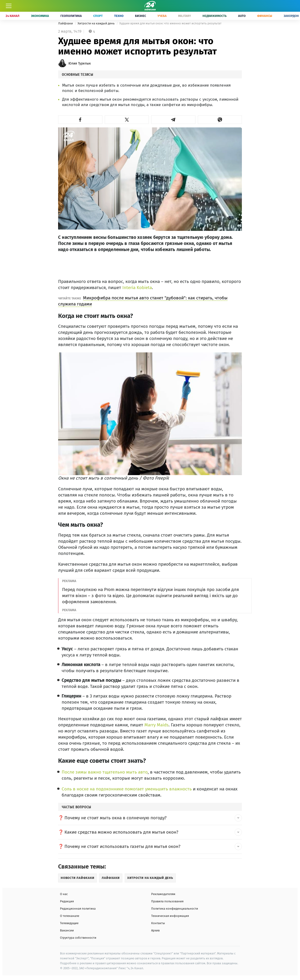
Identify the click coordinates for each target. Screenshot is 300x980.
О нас (64, 894)
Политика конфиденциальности (175, 909)
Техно (119, 16)
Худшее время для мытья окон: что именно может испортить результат (170, 23)
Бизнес (141, 16)
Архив (155, 930)
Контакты (158, 923)
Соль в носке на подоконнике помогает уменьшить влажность (127, 789)
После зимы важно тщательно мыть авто (105, 772)
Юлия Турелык (80, 63)
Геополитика (71, 16)
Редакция (67, 901)
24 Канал (13, 16)
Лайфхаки (66, 23)
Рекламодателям (163, 894)
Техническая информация (170, 916)
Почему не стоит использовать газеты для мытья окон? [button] (122, 846)
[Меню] (9, 6)
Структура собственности (78, 938)
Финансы (265, 16)
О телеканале (70, 916)
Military (185, 16)
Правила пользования (167, 901)
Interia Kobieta (137, 288)
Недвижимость (215, 16)
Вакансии (67, 930)
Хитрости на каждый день (96, 23)
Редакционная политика (78, 909)
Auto (242, 16)
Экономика (40, 16)
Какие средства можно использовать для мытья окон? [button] (121, 832)
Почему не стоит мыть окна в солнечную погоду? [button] (116, 818)
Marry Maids (156, 725)
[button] (80, 120)
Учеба (162, 16)
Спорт (98, 16)
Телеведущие (69, 923)
